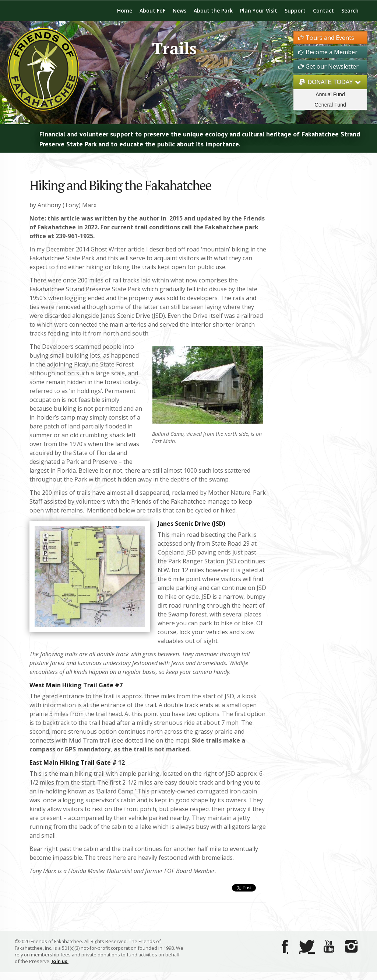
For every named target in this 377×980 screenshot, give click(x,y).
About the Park (213, 11)
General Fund (330, 105)
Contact (323, 11)
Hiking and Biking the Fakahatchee (120, 185)
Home (125, 11)
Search (350, 11)
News (179, 11)
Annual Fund (330, 94)
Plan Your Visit (259, 11)
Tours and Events (326, 38)
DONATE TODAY (330, 82)
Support (295, 11)
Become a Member (328, 52)
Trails (174, 48)
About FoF (152, 11)
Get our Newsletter (328, 66)
